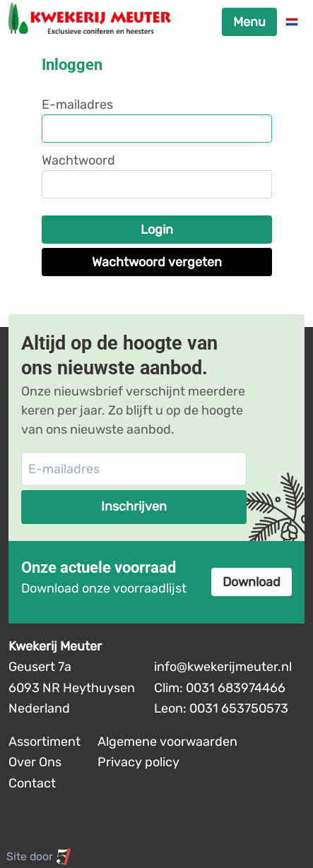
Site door (39, 857)
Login (157, 230)
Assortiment (45, 742)
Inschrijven (134, 506)
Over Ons (35, 762)
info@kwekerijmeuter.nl (223, 667)
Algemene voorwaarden (167, 742)
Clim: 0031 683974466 (220, 688)
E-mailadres (77, 105)
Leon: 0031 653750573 (221, 708)
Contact (32, 783)
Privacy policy (138, 762)
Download (252, 582)
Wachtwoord (78, 160)
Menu (249, 22)
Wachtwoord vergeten (157, 262)
